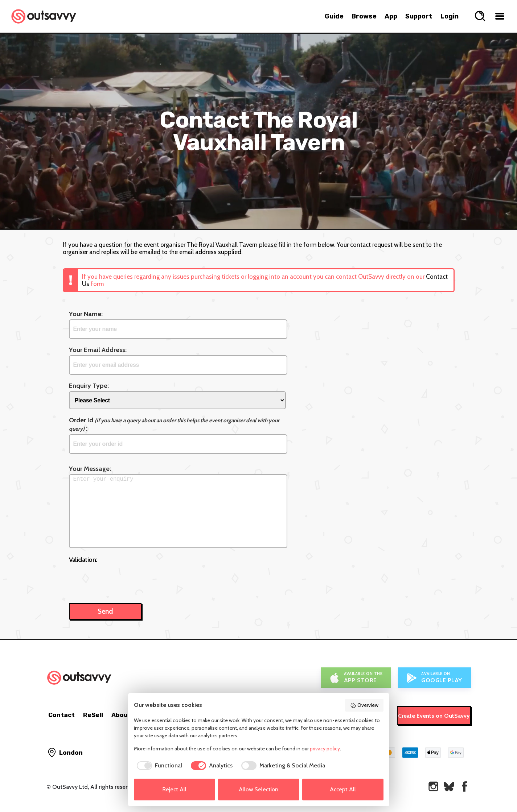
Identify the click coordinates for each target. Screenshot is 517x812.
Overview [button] (364, 705)
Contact (61, 715)
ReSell (93, 715)
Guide (334, 16)
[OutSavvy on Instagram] (433, 786)
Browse (364, 16)
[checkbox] (158, 766)
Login (450, 16)
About (121, 715)
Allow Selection (258, 789)
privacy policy (325, 749)
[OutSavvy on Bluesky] (449, 786)
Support (419, 16)
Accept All (343, 789)
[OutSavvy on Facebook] (465, 786)
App (391, 16)
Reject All (174, 789)
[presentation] (124, 580)
